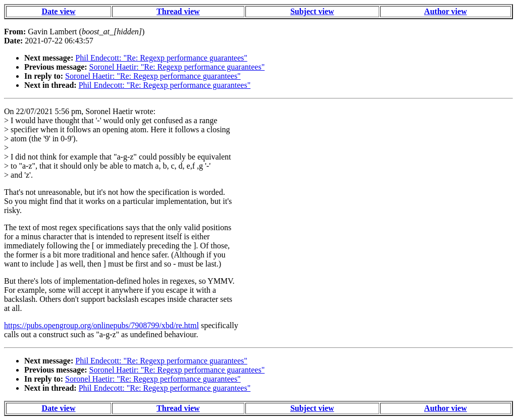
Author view (446, 11)
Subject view (312, 11)
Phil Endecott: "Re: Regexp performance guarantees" (161, 58)
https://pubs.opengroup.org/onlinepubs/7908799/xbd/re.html (101, 325)
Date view (58, 11)
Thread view (178, 11)
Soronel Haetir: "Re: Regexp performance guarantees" (177, 67)
